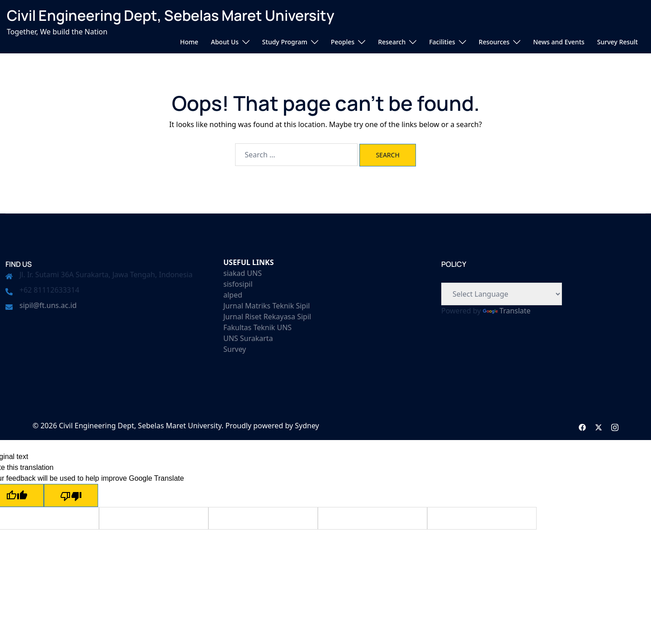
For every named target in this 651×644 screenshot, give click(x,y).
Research (392, 42)
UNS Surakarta (248, 338)
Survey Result (618, 42)
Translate (507, 311)
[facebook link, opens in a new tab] (582, 426)
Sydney (307, 426)
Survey (235, 349)
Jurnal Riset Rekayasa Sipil (267, 317)
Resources (494, 42)
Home (189, 42)
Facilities (442, 42)
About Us (225, 42)
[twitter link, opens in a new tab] (599, 426)
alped (233, 295)
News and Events (559, 42)
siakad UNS (243, 273)
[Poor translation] (71, 495)
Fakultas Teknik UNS (257, 327)
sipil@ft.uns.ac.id (48, 305)
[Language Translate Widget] (502, 294)
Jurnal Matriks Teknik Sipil (267, 306)
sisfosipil (238, 284)
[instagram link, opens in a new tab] (615, 426)
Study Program (285, 42)
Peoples (343, 42)
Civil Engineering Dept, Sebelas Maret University (171, 15)
